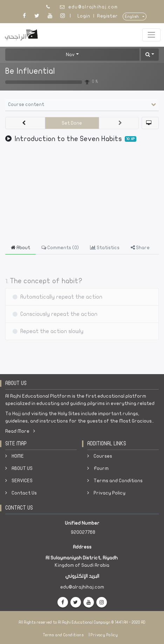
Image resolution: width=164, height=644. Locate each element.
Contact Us (24, 493)
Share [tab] (140, 248)
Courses (103, 456)
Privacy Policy (110, 493)
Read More (20, 431)
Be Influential (30, 71)
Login (84, 16)
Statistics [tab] (105, 248)
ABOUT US (22, 468)
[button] (150, 55)
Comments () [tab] (60, 248)
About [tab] (20, 248)
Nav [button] (70, 55)
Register (107, 16)
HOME (18, 456)
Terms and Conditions (118, 481)
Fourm (101, 468)
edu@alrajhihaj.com (93, 7)
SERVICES (22, 481)
